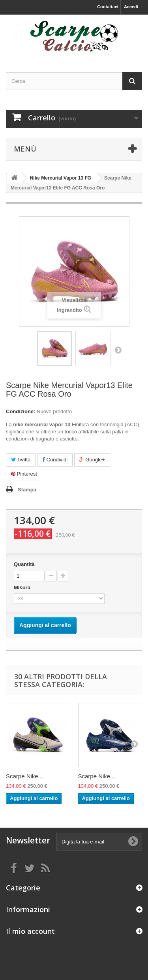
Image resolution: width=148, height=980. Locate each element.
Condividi (55, 460)
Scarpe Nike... (24, 776)
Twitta (21, 460)
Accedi (131, 7)
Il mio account (30, 931)
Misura (23, 587)
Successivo (118, 350)
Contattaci (108, 7)
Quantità (24, 564)
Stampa (27, 490)
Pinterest (24, 474)
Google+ (92, 460)
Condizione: (21, 411)
